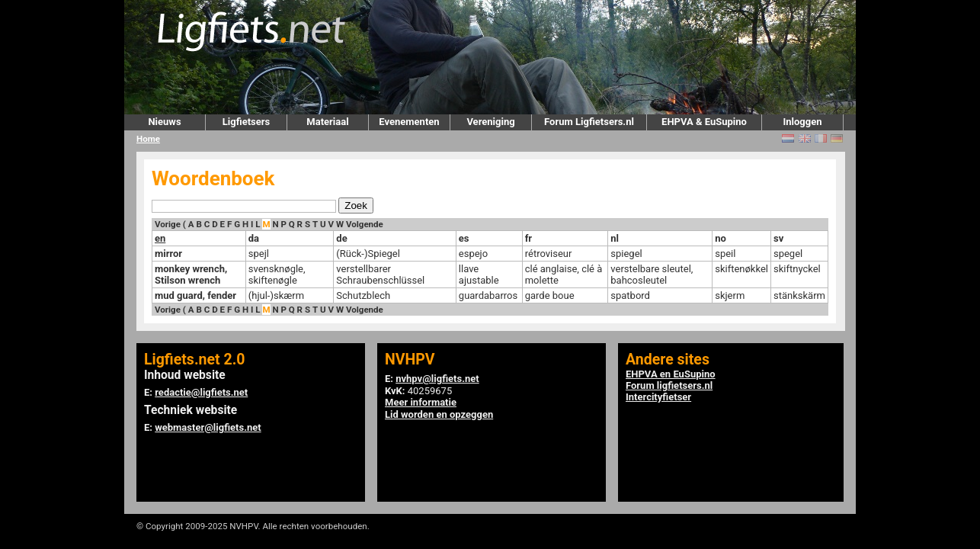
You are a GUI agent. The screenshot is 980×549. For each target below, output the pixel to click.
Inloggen (802, 122)
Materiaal (327, 122)
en (160, 238)
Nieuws (164, 122)
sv (778, 238)
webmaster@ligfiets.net (208, 427)
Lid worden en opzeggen (439, 414)
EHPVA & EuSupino (704, 122)
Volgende (365, 224)
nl (615, 238)
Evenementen (409, 122)
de (341, 238)
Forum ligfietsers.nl (669, 385)
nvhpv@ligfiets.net (437, 379)
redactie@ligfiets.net (201, 392)
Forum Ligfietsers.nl (589, 122)
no (721, 238)
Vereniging (490, 122)
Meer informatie (421, 402)
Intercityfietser (658, 397)
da (254, 238)
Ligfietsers (246, 122)
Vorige (168, 224)
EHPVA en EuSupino (671, 374)
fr (528, 238)
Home (148, 139)
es (464, 238)
